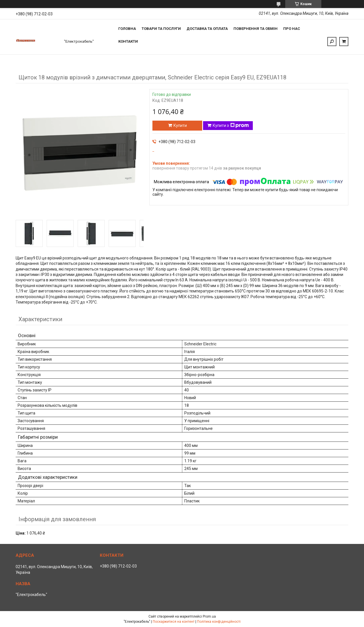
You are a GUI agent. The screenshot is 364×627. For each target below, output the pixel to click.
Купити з (231, 125)
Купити (180, 125)
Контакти (128, 41)
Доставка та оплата (207, 29)
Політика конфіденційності (219, 622)
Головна (127, 29)
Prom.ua (209, 616)
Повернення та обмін (256, 29)
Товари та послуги (161, 29)
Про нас (292, 29)
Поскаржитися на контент (174, 622)
